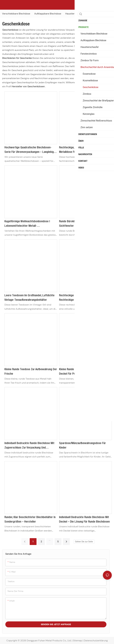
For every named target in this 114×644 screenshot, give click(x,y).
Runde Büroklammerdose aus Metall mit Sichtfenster (82, 224)
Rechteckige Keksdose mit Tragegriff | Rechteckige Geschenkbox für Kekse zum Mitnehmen (84, 298)
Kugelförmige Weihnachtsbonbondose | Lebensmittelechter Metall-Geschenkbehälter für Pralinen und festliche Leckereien (31, 224)
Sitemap (78, 641)
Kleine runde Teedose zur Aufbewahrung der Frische (31, 372)
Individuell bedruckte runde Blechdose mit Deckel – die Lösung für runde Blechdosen (84, 520)
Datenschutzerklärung (96, 641)
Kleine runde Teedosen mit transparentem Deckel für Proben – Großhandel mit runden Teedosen (85, 372)
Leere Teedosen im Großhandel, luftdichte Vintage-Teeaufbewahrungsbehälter (29, 298)
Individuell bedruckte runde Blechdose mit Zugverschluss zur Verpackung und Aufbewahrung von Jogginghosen (29, 446)
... (50, 540)
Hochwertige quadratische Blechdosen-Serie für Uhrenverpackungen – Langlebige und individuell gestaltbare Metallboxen (30, 150)
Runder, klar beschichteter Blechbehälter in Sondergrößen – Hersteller (30, 520)
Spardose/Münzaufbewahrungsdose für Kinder (82, 446)
